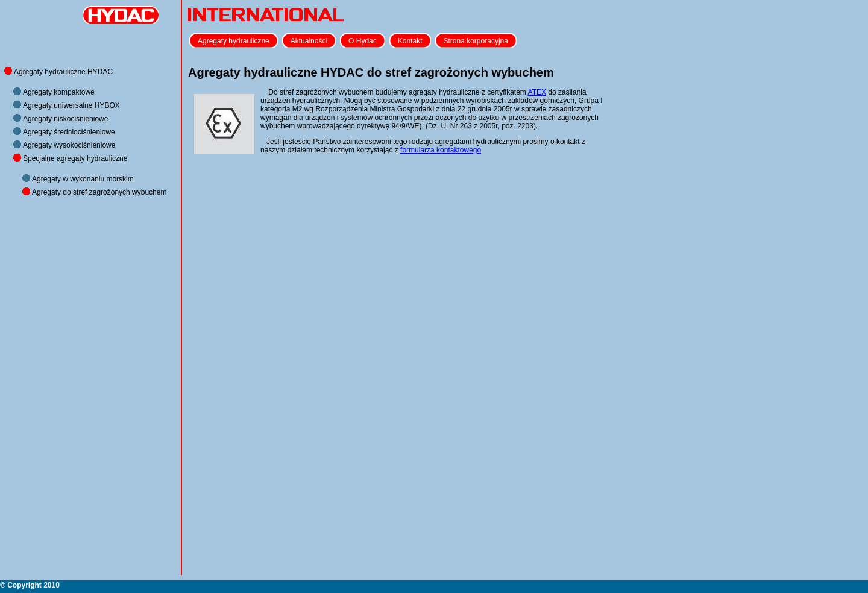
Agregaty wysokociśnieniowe (69, 145)
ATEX (537, 92)
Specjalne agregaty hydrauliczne (75, 158)
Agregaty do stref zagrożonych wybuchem (99, 192)
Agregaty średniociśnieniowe (69, 132)
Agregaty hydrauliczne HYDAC (63, 72)
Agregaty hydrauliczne (234, 41)
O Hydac (363, 41)
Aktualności (309, 41)
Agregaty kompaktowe (59, 92)
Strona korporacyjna (476, 41)
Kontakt (410, 41)
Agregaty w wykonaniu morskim (83, 179)
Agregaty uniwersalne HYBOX (71, 105)
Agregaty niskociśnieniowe (65, 119)
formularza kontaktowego (441, 150)
